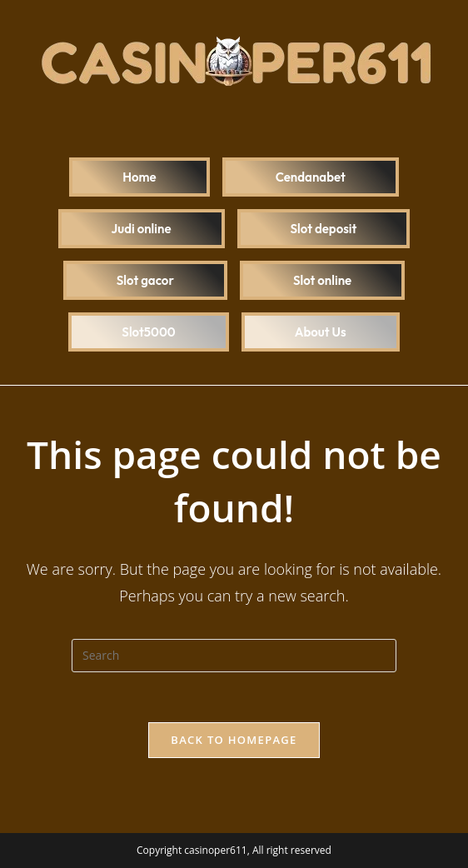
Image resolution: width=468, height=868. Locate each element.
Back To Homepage (234, 740)
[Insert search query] (234, 656)
